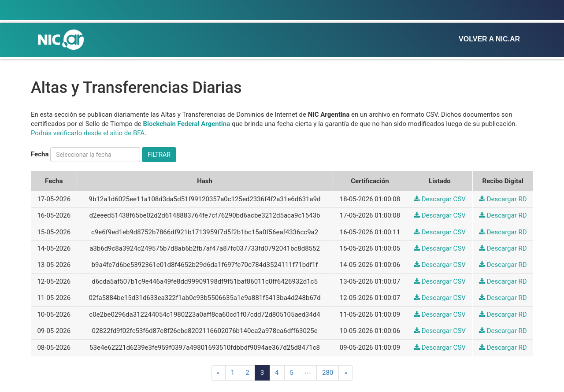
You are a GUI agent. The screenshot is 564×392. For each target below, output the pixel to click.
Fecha (40, 154)
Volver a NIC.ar (489, 39)
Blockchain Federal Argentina (187, 124)
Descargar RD (503, 199)
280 (328, 373)
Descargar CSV (440, 199)
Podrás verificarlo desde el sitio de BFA (88, 133)
